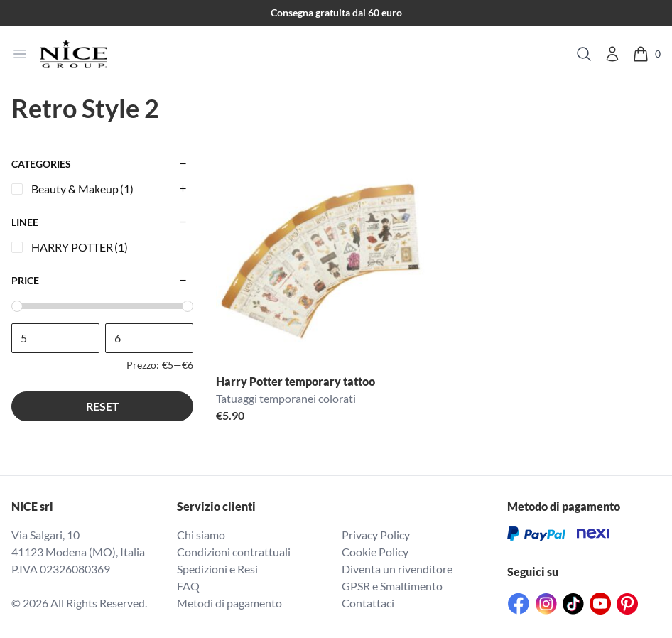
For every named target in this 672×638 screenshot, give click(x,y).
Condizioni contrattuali (234, 552)
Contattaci (368, 603)
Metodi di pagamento (229, 603)
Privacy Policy (376, 535)
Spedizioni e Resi (217, 569)
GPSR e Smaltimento (392, 586)
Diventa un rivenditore (397, 569)
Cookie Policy (375, 552)
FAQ (188, 586)
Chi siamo (201, 535)
